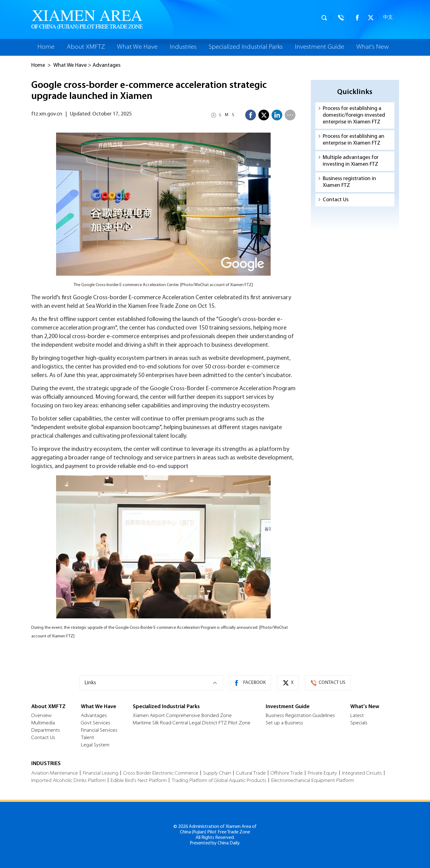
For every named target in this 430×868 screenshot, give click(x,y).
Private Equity (322, 773)
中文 (388, 17)
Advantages (107, 65)
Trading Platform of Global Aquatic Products (219, 781)
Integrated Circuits (362, 773)
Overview (42, 716)
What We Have (137, 47)
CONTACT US (332, 683)
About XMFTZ (86, 47)
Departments (46, 730)
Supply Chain (217, 773)
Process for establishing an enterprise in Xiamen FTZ (354, 140)
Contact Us (336, 200)
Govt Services (96, 723)
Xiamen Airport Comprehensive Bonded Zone (182, 716)
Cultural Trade (251, 773)
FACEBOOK (254, 683)
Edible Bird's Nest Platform (139, 781)
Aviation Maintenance (55, 773)
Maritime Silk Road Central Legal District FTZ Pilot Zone (192, 723)
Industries (183, 47)
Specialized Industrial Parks (246, 47)
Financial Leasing (101, 773)
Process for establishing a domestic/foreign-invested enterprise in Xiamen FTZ (354, 115)
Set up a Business (284, 723)
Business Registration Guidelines (300, 716)
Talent (88, 738)
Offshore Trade (287, 773)
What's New (373, 47)
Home (46, 47)
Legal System (95, 745)
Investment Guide (320, 47)
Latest (357, 716)
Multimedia (43, 723)
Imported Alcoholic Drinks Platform (68, 781)
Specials (359, 723)
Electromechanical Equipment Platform (313, 781)
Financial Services (99, 730)
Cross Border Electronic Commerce (161, 773)
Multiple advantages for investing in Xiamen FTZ (351, 161)
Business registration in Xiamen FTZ (349, 182)
